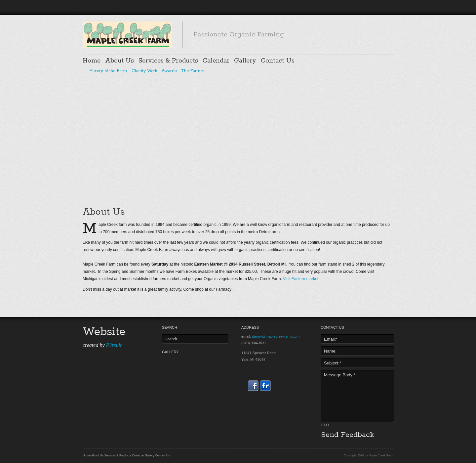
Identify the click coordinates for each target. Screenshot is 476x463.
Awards (169, 71)
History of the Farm (108, 71)
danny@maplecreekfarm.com (276, 336)
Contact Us (278, 61)
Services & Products (168, 61)
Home (92, 61)
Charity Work (144, 71)
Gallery (245, 61)
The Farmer (193, 71)
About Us (119, 61)
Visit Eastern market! (301, 279)
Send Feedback (348, 435)
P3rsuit (114, 345)
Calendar (216, 61)
